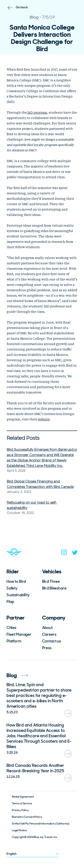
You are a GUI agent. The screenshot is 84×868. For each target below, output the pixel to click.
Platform (14, 641)
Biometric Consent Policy (27, 817)
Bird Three (51, 581)
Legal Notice (19, 830)
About (47, 628)
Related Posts (23, 438)
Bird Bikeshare (54, 588)
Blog (17, 675)
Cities (11, 628)
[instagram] (64, 553)
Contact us (52, 641)
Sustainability (18, 595)
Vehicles (52, 571)
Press (47, 648)
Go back (22, 7)
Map (10, 602)
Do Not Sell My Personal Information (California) (41, 824)
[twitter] (75, 554)
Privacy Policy (20, 810)
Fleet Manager (19, 634)
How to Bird (16, 581)
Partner (16, 618)
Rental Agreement (23, 797)
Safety (12, 588)
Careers (49, 634)
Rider (13, 571)
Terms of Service (22, 803)
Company (54, 618)
